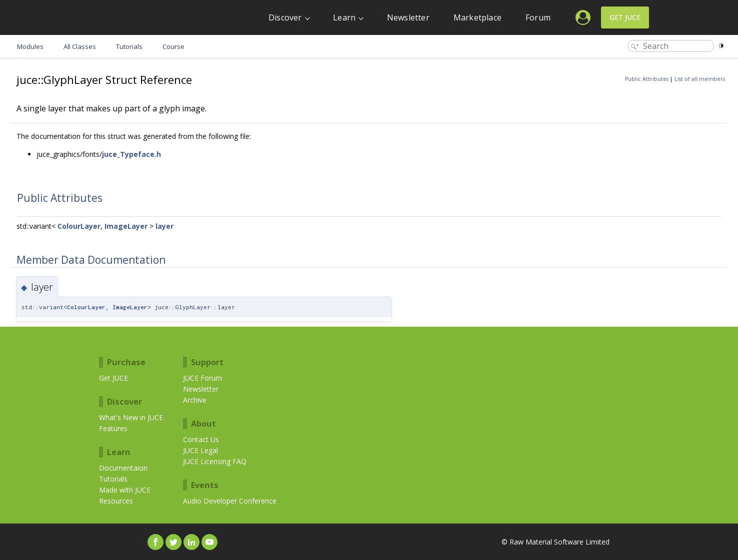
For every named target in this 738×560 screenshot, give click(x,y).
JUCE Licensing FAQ (215, 461)
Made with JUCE (125, 490)
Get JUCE (625, 17)
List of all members (700, 79)
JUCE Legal (200, 450)
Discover (285, 17)
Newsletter (408, 17)
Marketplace (477, 17)
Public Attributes (647, 79)
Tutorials (113, 479)
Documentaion (123, 468)
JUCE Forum (202, 378)
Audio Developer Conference (230, 501)
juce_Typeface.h (131, 154)
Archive (195, 400)
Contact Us (201, 439)
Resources (116, 501)
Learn (344, 17)
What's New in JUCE (131, 417)
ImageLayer (126, 226)
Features (113, 428)
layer (164, 226)
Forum (538, 17)
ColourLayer (79, 226)
